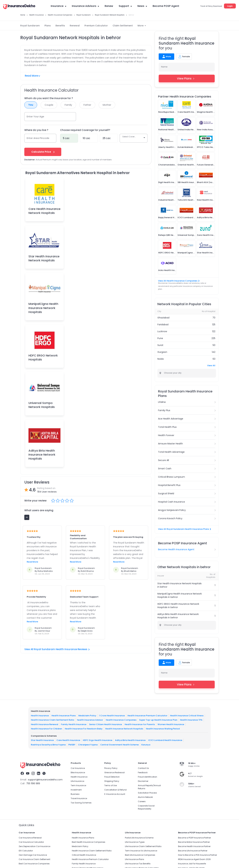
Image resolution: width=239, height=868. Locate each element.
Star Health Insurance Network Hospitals (44, 258)
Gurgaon (162, 352)
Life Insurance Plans (135, 859)
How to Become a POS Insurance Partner (197, 855)
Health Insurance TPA (191, 720)
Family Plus (164, 410)
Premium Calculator (96, 26)
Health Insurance (40, 716)
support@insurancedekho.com (45, 780)
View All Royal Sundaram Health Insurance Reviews (57, 649)
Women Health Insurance (171, 724)
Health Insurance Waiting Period (163, 729)
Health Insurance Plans (64, 716)
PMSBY (72, 745)
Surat (160, 345)
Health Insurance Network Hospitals (124, 729)
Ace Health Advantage (171, 419)
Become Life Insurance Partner (193, 851)
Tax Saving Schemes (81, 803)
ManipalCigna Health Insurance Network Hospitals (43, 308)
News (142, 6)
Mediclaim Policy (87, 716)
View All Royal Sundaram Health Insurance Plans (184, 529)
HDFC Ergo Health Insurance (98, 740)
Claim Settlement (123, 26)
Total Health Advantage (171, 452)
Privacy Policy (111, 768)
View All (211, 366)
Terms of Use (111, 785)
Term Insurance (78, 785)
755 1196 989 (33, 783)
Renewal (75, 26)
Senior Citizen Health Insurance (106, 724)
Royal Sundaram (30, 26)
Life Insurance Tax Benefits (138, 864)
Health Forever (166, 435)
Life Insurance (77, 781)
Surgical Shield (166, 493)
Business (75, 794)
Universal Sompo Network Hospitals (42, 405)
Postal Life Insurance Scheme (139, 838)
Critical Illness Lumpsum (171, 477)
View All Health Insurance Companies (179, 281)
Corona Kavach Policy (170, 518)
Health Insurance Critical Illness (187, 716)
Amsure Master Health (170, 444)
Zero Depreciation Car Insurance (34, 846)
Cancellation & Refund (115, 790)
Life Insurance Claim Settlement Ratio (143, 846)
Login (230, 6)
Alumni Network (145, 797)
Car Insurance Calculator (31, 842)
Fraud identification (147, 777)
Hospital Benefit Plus (169, 485)
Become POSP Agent (166, 6)
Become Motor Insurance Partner (194, 842)
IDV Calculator (26, 851)
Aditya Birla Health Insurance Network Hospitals (42, 455)
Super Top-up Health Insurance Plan (158, 720)
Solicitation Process (147, 793)
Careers (142, 801)
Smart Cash (165, 469)
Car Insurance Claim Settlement (34, 859)
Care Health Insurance (68, 740)
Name (164, 67)
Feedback (143, 772)
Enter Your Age (35, 116)
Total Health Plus (167, 427)
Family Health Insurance (74, 724)
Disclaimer (143, 781)
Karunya (146, 745)
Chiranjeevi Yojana (88, 745)
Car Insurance (78, 768)
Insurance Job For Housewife (192, 864)
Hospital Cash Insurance (171, 502)
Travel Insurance (79, 798)
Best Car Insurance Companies (34, 864)
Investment (76, 790)
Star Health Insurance (42, 740)
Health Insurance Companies (121, 720)
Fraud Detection (112, 777)
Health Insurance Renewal (45, 724)
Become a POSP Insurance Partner (194, 838)
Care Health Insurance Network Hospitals (44, 211)
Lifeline (162, 402)
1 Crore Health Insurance (112, 716)
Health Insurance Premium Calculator (147, 716)
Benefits (60, 26)
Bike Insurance (78, 772)
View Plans (187, 78)
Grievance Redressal (114, 772)
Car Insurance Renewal (30, 838)
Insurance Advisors (85, 6)
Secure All (163, 460)
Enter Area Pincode (38, 138)
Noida (161, 359)
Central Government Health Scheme (119, 745)
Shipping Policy (112, 781)
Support (125, 6)
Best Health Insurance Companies (89, 842)
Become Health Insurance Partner (194, 846)
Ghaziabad (163, 318)
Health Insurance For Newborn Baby (84, 729)
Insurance (58, 6)
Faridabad (163, 325)
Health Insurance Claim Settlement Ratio (53, 720)
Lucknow (162, 331)
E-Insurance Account (115, 794)
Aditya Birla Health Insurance (130, 740)
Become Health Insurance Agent (176, 549)
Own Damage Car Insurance (33, 855)
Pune (160, 338)
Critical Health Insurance (84, 855)
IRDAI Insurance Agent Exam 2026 (194, 859)
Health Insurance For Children (46, 729)
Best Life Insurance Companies (140, 855)
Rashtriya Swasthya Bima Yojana (48, 745)
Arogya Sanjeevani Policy (172, 510)
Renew (109, 6)
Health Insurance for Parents (140, 724)
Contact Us (143, 768)
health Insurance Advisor (90, 720)
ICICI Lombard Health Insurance (165, 740)
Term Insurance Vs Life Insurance (141, 851)
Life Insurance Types (135, 842)
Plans (48, 26)
